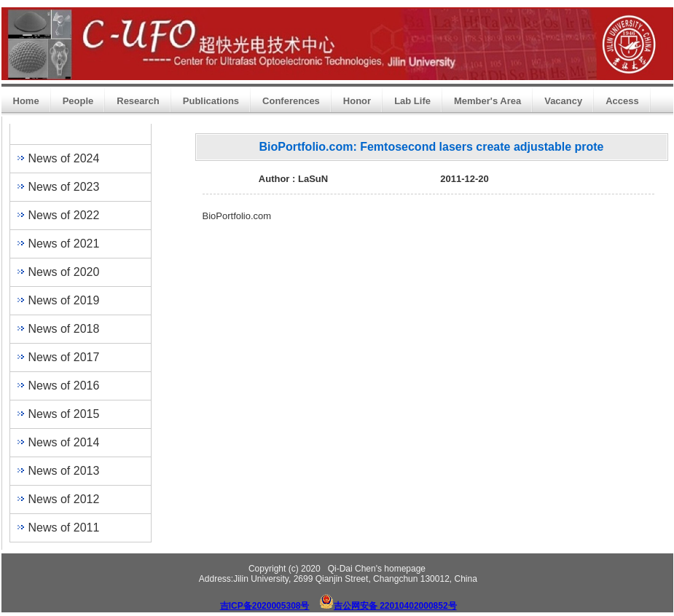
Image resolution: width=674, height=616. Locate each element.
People (78, 101)
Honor (357, 101)
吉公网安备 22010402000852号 (395, 606)
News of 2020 (64, 272)
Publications (211, 101)
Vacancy (563, 101)
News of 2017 (64, 357)
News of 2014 (64, 442)
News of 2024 (64, 158)
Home (26, 101)
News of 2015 (64, 414)
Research (138, 101)
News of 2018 (64, 329)
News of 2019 (64, 300)
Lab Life (412, 101)
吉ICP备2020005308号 (265, 606)
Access (622, 101)
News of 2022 (64, 215)
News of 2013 (64, 471)
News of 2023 (64, 187)
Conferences (291, 101)
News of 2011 (64, 528)
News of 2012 (64, 499)
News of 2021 (64, 244)
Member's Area (487, 101)
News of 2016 (64, 386)
